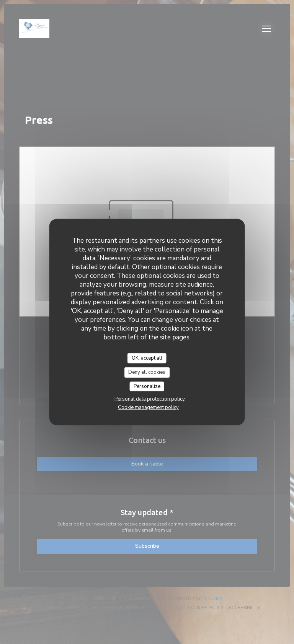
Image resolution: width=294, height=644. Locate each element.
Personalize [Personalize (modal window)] (147, 386)
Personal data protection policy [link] (150, 399)
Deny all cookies (147, 372)
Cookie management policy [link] (148, 407)
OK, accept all (147, 358)
